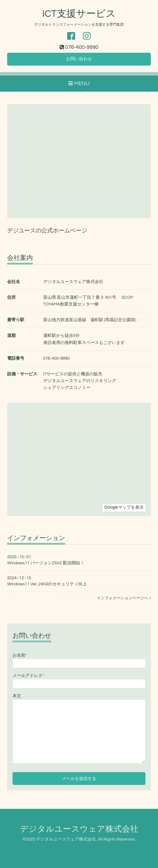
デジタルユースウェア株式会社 (79, 829)
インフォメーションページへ (124, 598)
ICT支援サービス (79, 14)
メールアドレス (28, 676)
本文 (17, 696)
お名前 (20, 655)
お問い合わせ (79, 59)
